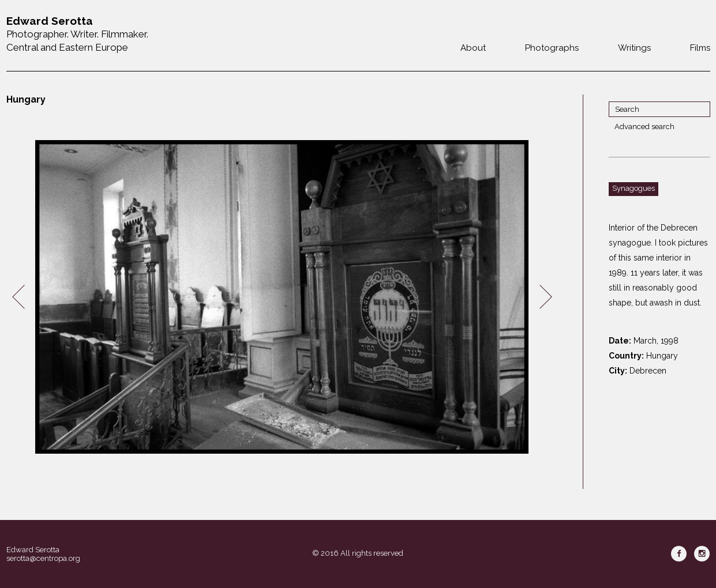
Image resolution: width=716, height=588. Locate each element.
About (473, 48)
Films (700, 48)
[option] (282, 297)
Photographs (552, 48)
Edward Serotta (33, 550)
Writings (634, 48)
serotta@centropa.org (43, 558)
